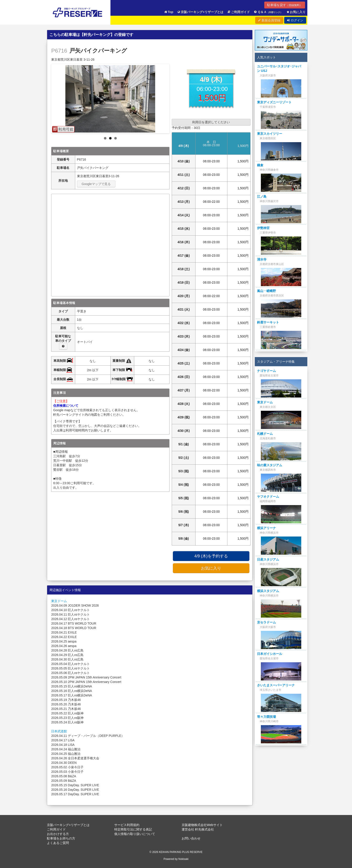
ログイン (295, 20)
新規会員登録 (269, 20)
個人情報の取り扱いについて (135, 834)
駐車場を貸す (285, 5)
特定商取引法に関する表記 (133, 829)
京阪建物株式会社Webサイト (202, 825)
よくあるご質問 (58, 843)
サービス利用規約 (127, 825)
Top (169, 12)
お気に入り (296, 12)
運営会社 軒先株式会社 (198, 829)
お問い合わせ (191, 838)
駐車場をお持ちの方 (61, 838)
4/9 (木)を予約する (211, 556)
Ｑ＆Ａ (268, 12)
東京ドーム (59, 601)
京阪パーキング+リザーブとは (200, 12)
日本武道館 (59, 731)
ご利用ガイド (239, 12)
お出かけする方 (58, 834)
